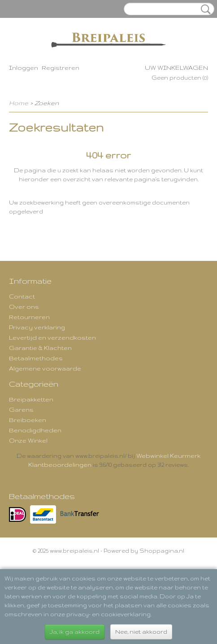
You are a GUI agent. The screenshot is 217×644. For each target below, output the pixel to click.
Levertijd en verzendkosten (52, 337)
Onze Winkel (28, 440)
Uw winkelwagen (176, 68)
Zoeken (204, 9)
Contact (22, 296)
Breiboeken (28, 420)
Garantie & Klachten (40, 348)
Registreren (61, 68)
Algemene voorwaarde (45, 368)
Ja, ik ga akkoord (75, 632)
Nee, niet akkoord (141, 632)
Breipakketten (31, 399)
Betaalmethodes (36, 358)
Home (19, 103)
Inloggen (24, 68)
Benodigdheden (35, 430)
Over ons (24, 307)
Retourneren (29, 317)
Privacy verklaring (37, 327)
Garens (21, 409)
